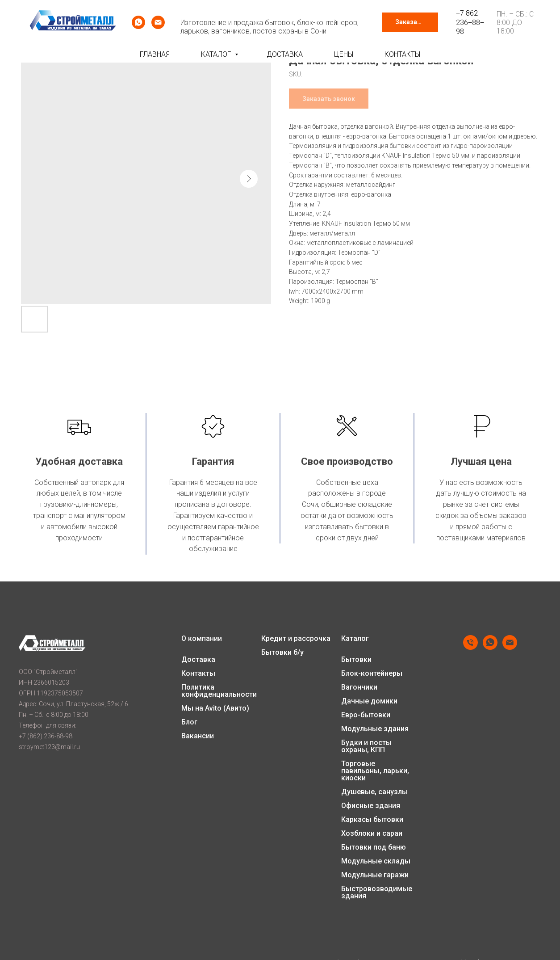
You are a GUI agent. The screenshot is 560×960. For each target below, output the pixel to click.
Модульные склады (376, 861)
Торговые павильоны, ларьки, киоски (375, 771)
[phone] (470, 647)
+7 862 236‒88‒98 (470, 22)
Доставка (285, 54)
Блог (189, 722)
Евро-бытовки (366, 715)
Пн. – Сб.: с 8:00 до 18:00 (515, 23)
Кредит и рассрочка (296, 639)
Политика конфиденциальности (219, 691)
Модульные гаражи (375, 875)
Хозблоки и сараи (372, 834)
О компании (202, 639)
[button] (410, 23)
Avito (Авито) (227, 708)
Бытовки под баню (374, 847)
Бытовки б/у (282, 653)
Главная (155, 54)
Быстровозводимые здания (377, 893)
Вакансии (198, 736)
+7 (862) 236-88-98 (46, 736)
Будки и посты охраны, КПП (366, 746)
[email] (158, 22)
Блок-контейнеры (372, 674)
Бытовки (356, 660)
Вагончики (359, 687)
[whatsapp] (138, 22)
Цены (344, 54)
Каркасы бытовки (372, 820)
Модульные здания (375, 729)
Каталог (217, 54)
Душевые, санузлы (374, 792)
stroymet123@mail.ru (49, 747)
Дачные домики (369, 701)
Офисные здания (371, 806)
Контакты (402, 54)
